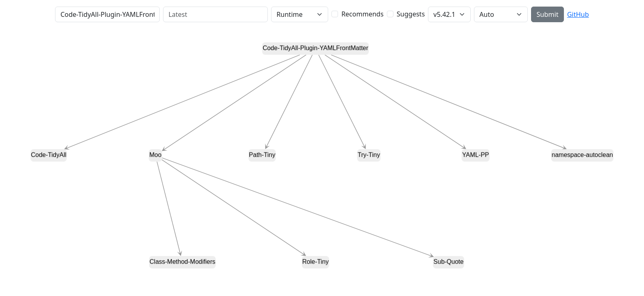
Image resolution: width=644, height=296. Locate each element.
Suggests (411, 14)
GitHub (578, 14)
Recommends (362, 14)
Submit (547, 14)
